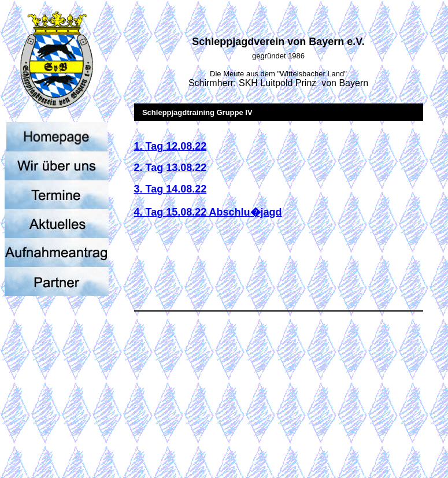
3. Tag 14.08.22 (171, 189)
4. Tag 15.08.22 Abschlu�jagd (208, 212)
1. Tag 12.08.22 (171, 146)
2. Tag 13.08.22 (171, 168)
